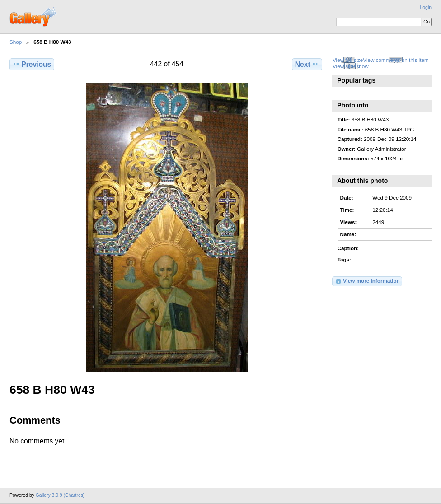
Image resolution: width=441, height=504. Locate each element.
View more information (367, 281)
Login (426, 7)
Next (307, 64)
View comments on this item (396, 60)
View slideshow (351, 66)
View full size (348, 60)
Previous (32, 64)
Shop (16, 42)
